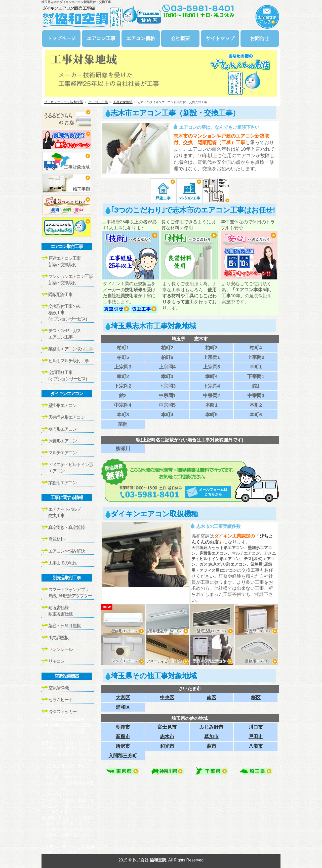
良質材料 (56, 539)
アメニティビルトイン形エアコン (71, 468)
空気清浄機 (58, 688)
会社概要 (180, 38)
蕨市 (212, 746)
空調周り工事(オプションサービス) (67, 376)
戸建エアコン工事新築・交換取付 (65, 261)
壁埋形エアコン (62, 429)
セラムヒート (60, 700)
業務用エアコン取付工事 (71, 349)
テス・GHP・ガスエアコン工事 (65, 334)
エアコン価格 (141, 38)
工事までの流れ (62, 563)
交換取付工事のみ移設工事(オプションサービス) (67, 313)
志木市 (167, 737)
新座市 (123, 737)
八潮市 (256, 746)
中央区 (167, 698)
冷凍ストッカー (62, 712)
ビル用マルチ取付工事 (69, 361)
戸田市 (256, 737)
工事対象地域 (123, 102)
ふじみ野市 (211, 727)
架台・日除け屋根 (65, 626)
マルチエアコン (62, 453)
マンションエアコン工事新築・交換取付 (71, 280)
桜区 (256, 698)
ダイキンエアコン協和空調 (64, 102)
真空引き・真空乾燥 (67, 527)
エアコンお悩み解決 (67, 551)
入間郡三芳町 (123, 756)
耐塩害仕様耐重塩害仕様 (60, 611)
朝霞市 (123, 727)
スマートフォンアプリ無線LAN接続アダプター (70, 593)
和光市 (167, 746)
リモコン (56, 661)
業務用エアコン (62, 483)
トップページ (61, 38)
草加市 (211, 737)
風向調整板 (58, 638)
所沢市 (123, 746)
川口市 (256, 727)
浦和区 (123, 707)
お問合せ (260, 38)
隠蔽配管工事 (60, 295)
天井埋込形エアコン (67, 417)
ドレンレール (60, 649)
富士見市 (167, 727)
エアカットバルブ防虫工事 (65, 512)
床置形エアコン (62, 441)
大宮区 (123, 698)
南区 (212, 698)
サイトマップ (220, 38)
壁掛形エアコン (62, 405)
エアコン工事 (101, 38)
